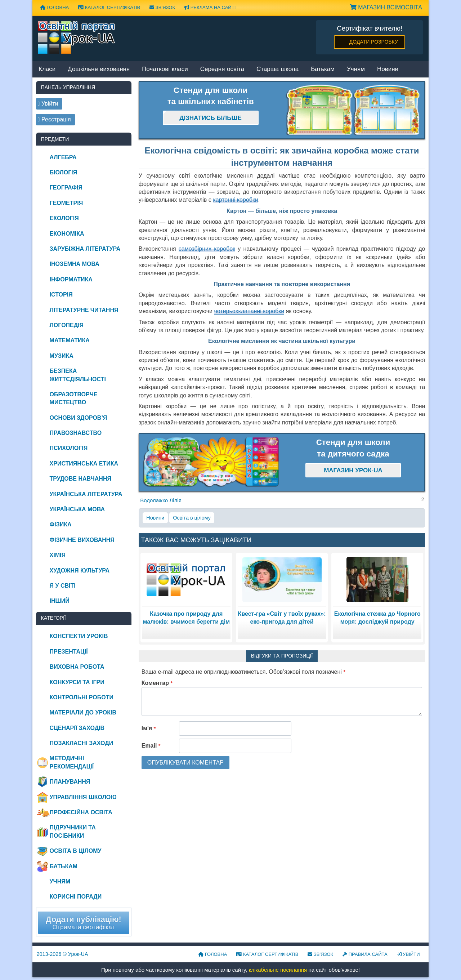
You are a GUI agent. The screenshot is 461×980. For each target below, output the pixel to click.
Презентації (69, 652)
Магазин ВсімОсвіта (386, 7)
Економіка (67, 234)
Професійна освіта (81, 812)
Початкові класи (165, 69)
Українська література (86, 494)
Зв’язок (162, 7)
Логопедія (67, 325)
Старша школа (278, 69)
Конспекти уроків (79, 636)
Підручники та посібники (73, 831)
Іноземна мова (75, 264)
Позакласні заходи (82, 743)
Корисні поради (76, 897)
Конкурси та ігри (77, 682)
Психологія (69, 448)
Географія (66, 188)
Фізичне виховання (82, 540)
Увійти (408, 954)
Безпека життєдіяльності (78, 375)
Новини (388, 69)
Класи (47, 69)
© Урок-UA (62, 954)
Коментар (157, 683)
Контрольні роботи (82, 697)
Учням (356, 69)
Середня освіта (222, 69)
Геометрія (66, 203)
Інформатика (71, 279)
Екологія (64, 218)
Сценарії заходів (77, 728)
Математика (70, 340)
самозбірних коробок (207, 249)
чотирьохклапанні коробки (249, 311)
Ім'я (149, 728)
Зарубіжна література (85, 249)
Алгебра (63, 157)
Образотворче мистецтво (74, 398)
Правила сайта (365, 954)
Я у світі (63, 586)
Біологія (64, 172)
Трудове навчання (80, 479)
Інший (60, 601)
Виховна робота (77, 667)
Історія (61, 295)
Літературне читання (84, 310)
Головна (54, 7)
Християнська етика (84, 464)
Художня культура (80, 571)
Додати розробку (374, 42)
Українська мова (77, 509)
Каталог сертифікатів (109, 7)
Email (151, 746)
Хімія (58, 555)
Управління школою (83, 797)
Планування (70, 782)
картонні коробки (236, 200)
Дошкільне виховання (99, 69)
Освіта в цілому (192, 518)
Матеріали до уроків (83, 712)
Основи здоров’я (79, 418)
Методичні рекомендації (72, 762)
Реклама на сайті (210, 7)
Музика (62, 356)
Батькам (323, 69)
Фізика (61, 524)
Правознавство (76, 433)
